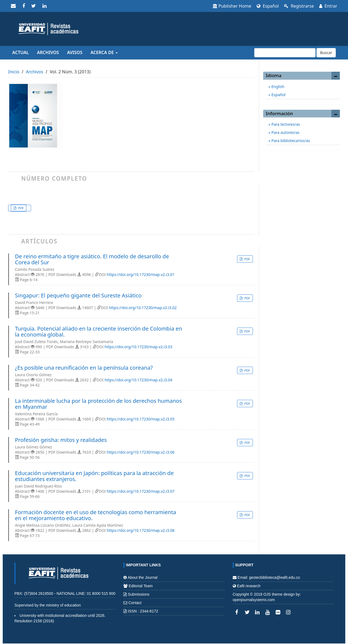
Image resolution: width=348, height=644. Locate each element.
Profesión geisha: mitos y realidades (61, 440)
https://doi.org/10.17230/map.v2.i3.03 (139, 347)
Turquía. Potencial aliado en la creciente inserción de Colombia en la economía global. (99, 332)
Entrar (328, 6)
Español (268, 6)
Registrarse (299, 6)
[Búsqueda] (285, 53)
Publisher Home (232, 6)
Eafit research (249, 586)
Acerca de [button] (104, 52)
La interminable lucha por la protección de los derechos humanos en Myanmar (98, 404)
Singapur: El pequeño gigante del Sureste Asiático (78, 296)
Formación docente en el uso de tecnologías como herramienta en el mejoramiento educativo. (96, 515)
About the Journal (142, 577)
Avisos (75, 52)
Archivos (48, 52)
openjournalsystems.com (254, 600)
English (277, 87)
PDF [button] (21, 208)
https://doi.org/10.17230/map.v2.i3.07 (141, 491)
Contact (135, 603)
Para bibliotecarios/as (290, 141)
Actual (21, 52)
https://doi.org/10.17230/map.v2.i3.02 (143, 308)
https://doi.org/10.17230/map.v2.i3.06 (141, 452)
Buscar (326, 53)
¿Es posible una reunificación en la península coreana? (84, 368)
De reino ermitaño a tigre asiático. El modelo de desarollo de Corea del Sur (92, 259)
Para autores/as (285, 132)
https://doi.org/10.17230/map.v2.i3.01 (141, 274)
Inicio (14, 72)
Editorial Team (141, 586)
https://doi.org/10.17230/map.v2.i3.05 (141, 419)
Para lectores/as (285, 124)
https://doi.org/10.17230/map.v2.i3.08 (141, 530)
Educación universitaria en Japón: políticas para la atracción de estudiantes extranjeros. (94, 476)
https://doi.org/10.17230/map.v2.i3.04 (139, 380)
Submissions (139, 594)
